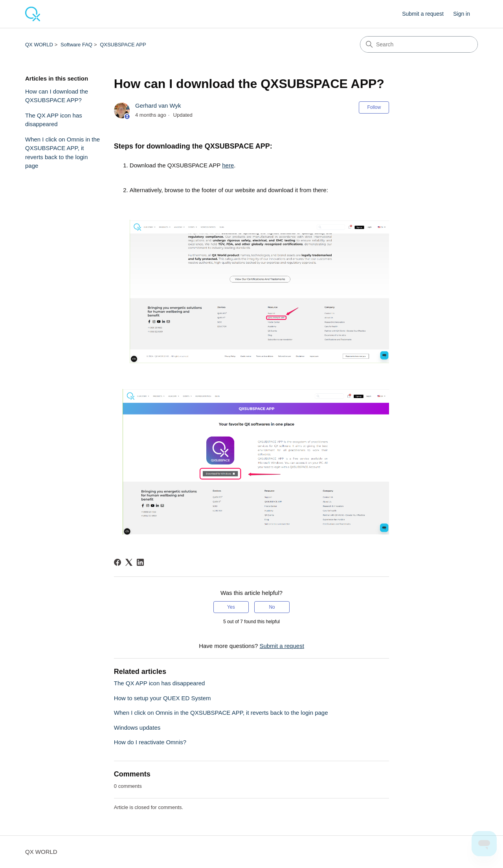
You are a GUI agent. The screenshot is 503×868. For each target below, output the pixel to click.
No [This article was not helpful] (272, 607)
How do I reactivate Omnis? (150, 742)
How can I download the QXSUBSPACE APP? (57, 96)
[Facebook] (117, 562)
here (228, 165)
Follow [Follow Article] (374, 107)
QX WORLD (39, 45)
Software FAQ (76, 45)
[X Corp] (129, 562)
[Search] (419, 44)
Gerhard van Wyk (158, 106)
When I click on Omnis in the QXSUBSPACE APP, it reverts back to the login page (62, 153)
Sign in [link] (462, 14)
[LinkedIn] (140, 562)
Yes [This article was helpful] (231, 607)
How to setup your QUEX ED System (162, 698)
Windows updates (137, 728)
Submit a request (423, 14)
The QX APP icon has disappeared (54, 120)
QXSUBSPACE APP (123, 45)
